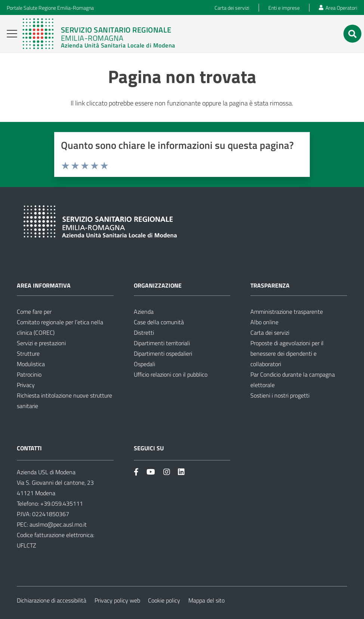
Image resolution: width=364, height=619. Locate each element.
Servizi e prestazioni (41, 343)
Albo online (264, 322)
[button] (12, 34)
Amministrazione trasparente (287, 312)
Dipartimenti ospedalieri (163, 353)
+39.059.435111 (61, 503)
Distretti (144, 333)
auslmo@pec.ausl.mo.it (58, 524)
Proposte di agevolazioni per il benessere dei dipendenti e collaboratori (287, 353)
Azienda (144, 312)
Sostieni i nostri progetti (280, 395)
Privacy (26, 385)
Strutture (28, 353)
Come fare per (34, 312)
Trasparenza (270, 285)
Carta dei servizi (270, 333)
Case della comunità (159, 322)
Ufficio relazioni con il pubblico (171, 374)
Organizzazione (158, 285)
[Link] (99, 34)
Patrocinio (29, 374)
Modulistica (31, 364)
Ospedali (144, 364)
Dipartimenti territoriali (162, 343)
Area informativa (44, 285)
